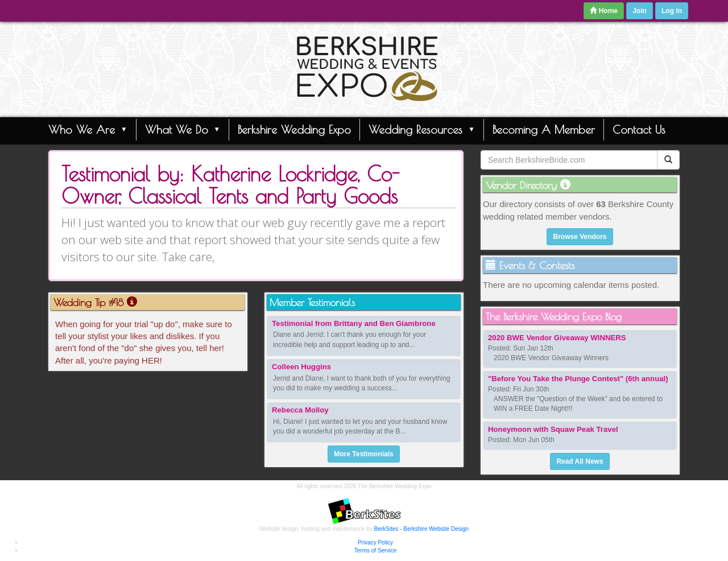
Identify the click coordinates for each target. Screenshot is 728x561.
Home (604, 11)
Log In (672, 11)
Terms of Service (375, 550)
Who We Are (88, 129)
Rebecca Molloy (300, 410)
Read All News (580, 461)
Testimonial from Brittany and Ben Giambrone (354, 323)
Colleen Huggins (301, 367)
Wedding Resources (422, 129)
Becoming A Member (544, 129)
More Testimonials (363, 454)
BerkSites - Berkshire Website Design (422, 529)
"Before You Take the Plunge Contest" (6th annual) (578, 379)
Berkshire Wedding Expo (294, 129)
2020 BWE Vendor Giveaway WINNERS (557, 338)
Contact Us (639, 129)
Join (640, 11)
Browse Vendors (580, 237)
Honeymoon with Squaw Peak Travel (553, 429)
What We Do (183, 129)
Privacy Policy (375, 543)
